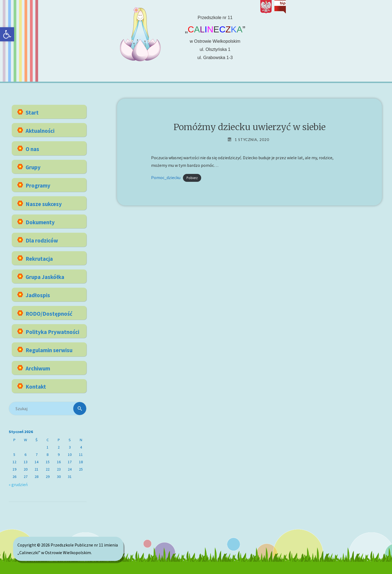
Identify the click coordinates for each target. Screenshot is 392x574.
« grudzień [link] (18, 484)
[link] (7, 34)
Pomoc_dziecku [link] (166, 177)
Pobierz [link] (192, 178)
